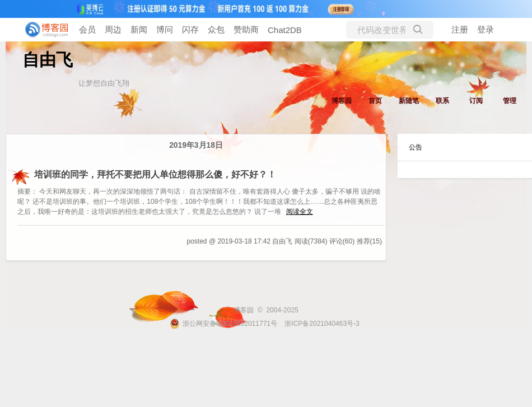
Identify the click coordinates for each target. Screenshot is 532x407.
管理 (510, 101)
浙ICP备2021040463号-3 (322, 324)
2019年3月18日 (196, 145)
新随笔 (409, 101)
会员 (87, 29)
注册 (460, 29)
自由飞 (48, 60)
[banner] (45, 30)
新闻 (139, 29)
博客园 (342, 101)
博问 (165, 29)
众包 (216, 29)
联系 (442, 101)
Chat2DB (285, 30)
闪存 (190, 29)
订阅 (476, 101)
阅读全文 (300, 212)
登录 (486, 29)
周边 (113, 29)
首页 (375, 101)
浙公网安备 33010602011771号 (223, 324)
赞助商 (246, 29)
